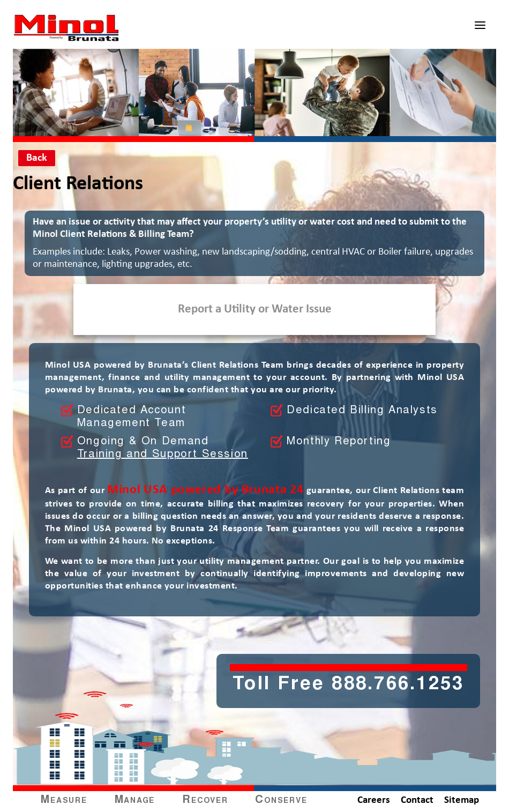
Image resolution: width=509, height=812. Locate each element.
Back (37, 158)
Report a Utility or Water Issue (255, 309)
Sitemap (462, 800)
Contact (417, 800)
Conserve (281, 800)
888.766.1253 (398, 685)
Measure (64, 800)
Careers (374, 800)
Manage (135, 800)
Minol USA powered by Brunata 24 (205, 490)
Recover (205, 800)
